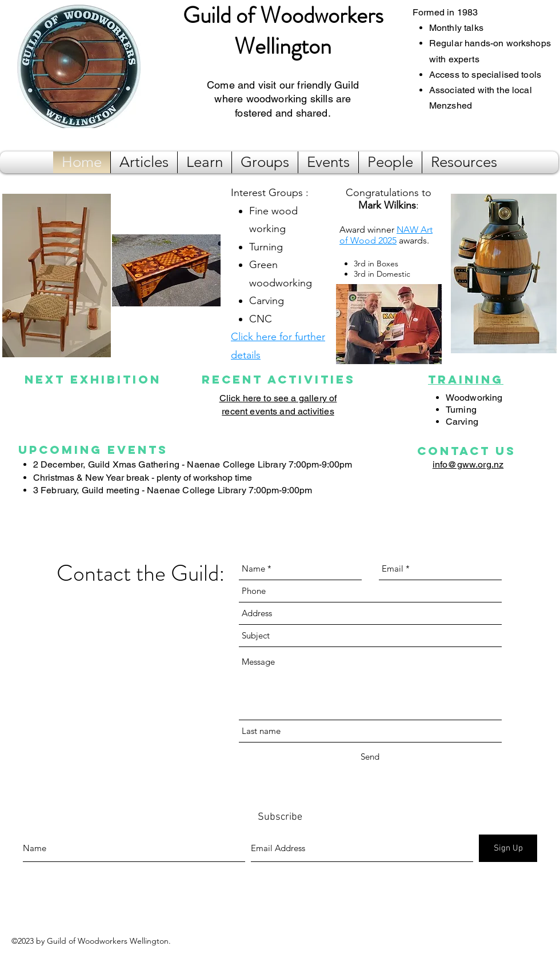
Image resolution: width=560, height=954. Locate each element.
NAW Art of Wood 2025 (386, 235)
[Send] (370, 757)
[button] (144, 162)
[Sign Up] (508, 848)
